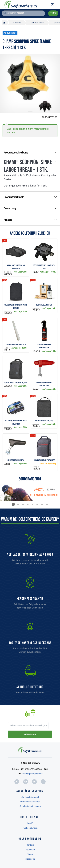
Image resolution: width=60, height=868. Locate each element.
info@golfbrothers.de (33, 774)
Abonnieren (30, 734)
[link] (30, 639)
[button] (13, 504)
